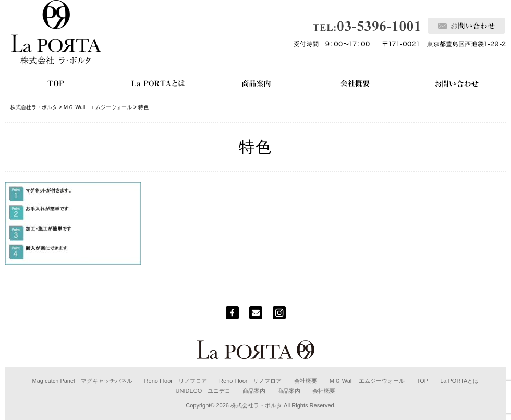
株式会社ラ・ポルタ (256, 405)
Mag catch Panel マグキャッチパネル (82, 381)
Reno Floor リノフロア (176, 381)
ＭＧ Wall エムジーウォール (367, 381)
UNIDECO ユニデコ (203, 391)
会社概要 (306, 381)
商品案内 (254, 391)
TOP (422, 381)
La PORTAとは (459, 381)
